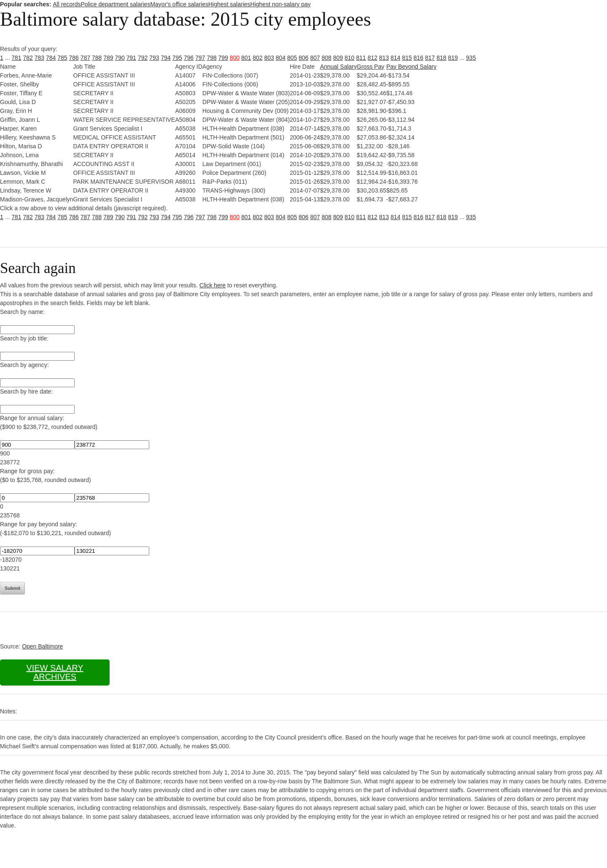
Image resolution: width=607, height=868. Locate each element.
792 (143, 58)
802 (258, 58)
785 (62, 58)
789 (108, 58)
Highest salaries (229, 4)
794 (166, 58)
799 (223, 58)
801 (246, 58)
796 (189, 58)
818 (442, 58)
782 (28, 58)
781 (16, 58)
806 (304, 58)
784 (51, 58)
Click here (212, 285)
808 (326, 58)
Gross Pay (370, 67)
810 (350, 58)
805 (292, 58)
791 (131, 58)
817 (430, 58)
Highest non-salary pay (281, 4)
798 (212, 58)
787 (85, 58)
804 (281, 58)
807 (315, 58)
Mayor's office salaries (179, 4)
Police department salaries (115, 4)
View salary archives (55, 672)
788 (97, 58)
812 (372, 58)
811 (361, 58)
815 (407, 58)
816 (418, 58)
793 (154, 58)
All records (67, 4)
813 (384, 58)
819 (453, 58)
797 (200, 58)
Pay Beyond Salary (411, 67)
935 (471, 58)
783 (39, 58)
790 (120, 58)
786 (74, 58)
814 (396, 58)
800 (235, 58)
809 (338, 58)
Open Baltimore (42, 646)
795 (177, 58)
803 (269, 58)
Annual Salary (338, 67)
